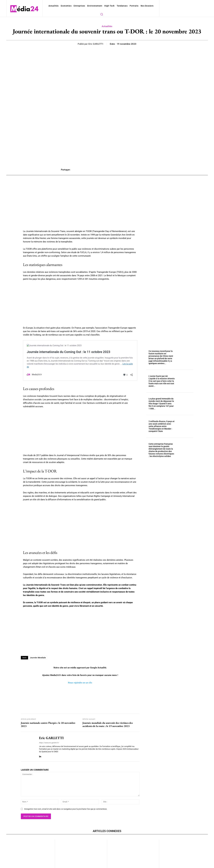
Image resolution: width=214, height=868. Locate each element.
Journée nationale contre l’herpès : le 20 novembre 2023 (48, 712)
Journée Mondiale (37, 645)
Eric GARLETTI (97, 38)
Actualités (107, 21)
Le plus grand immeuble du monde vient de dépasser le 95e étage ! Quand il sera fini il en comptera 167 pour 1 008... (161, 392)
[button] (150, 6)
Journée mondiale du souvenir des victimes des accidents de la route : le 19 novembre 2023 (108, 712)
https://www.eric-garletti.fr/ (48, 730)
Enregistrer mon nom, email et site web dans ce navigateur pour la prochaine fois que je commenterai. (63, 794)
